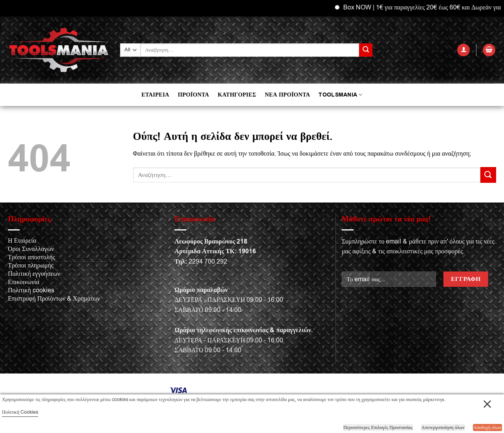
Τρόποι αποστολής (31, 257)
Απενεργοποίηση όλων (443, 427)
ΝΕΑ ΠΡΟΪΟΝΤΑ (288, 95)
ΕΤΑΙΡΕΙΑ (155, 95)
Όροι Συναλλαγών (31, 249)
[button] (463, 50)
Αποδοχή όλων (487, 427)
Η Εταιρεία (22, 241)
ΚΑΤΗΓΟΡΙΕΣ (237, 95)
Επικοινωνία (24, 282)
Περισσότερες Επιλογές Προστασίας (378, 427)
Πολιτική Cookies (20, 412)
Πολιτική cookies (31, 290)
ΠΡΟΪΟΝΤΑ (194, 95)
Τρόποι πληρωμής (31, 266)
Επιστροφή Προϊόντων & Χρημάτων (54, 299)
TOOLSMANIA (340, 95)
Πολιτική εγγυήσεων (34, 274)
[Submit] (366, 50)
